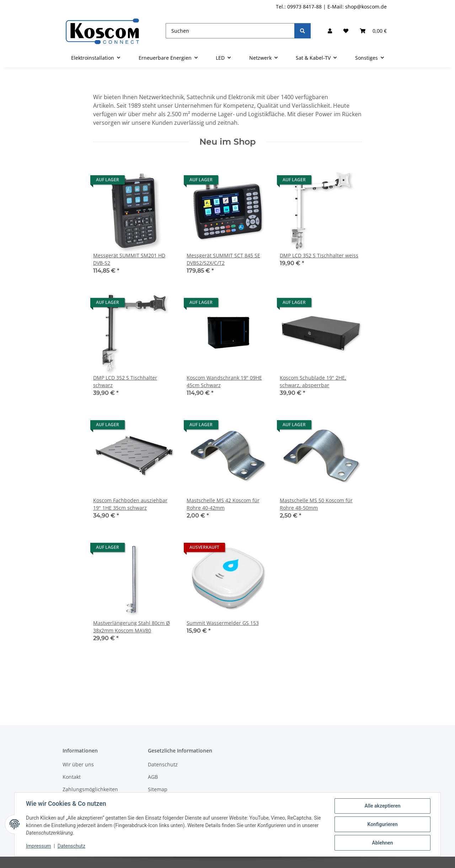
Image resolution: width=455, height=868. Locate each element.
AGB (153, 777)
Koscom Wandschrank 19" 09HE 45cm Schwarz (224, 381)
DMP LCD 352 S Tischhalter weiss (319, 255)
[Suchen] (230, 31)
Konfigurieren (382, 824)
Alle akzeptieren (382, 806)
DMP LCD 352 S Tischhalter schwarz (125, 381)
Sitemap (158, 789)
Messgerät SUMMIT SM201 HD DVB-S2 (129, 259)
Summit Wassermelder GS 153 (223, 623)
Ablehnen (382, 843)
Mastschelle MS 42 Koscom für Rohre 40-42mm (223, 504)
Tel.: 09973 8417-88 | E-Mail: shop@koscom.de (331, 7)
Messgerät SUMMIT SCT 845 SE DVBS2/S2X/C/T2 (223, 259)
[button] (330, 31)
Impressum (38, 846)
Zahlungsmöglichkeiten (90, 789)
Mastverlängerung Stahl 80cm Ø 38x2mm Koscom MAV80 (132, 627)
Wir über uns (78, 764)
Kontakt (72, 777)
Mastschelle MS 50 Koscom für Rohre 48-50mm (316, 504)
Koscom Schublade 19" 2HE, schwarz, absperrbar (313, 381)
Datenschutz (71, 846)
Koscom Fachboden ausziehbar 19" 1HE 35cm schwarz (130, 504)
